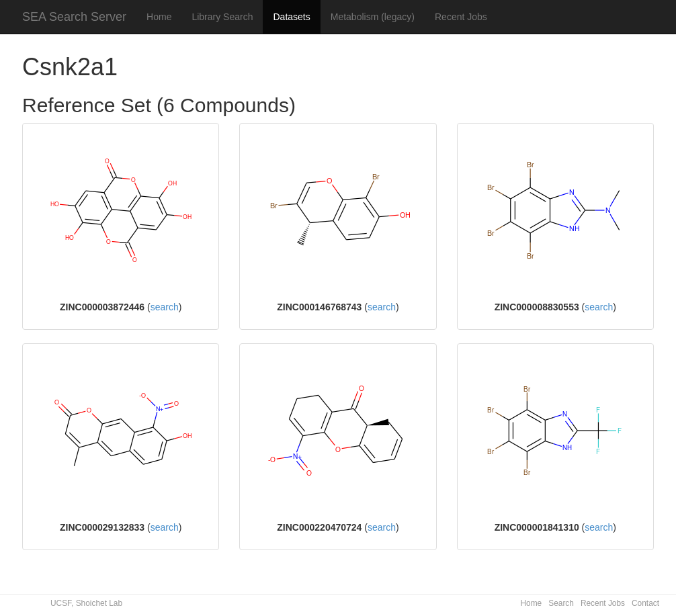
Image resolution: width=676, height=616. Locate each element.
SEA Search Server (74, 17)
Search (561, 603)
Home (159, 17)
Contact (645, 603)
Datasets (291, 17)
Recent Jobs (461, 17)
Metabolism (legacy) (373, 17)
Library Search (222, 17)
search (165, 307)
